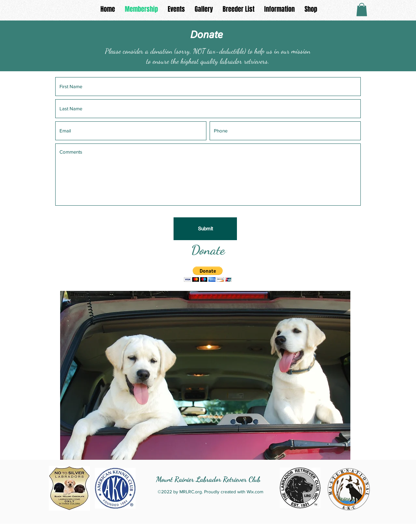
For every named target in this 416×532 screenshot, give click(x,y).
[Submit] (205, 229)
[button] (362, 10)
